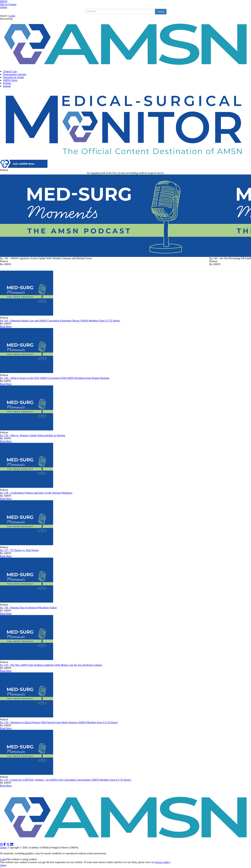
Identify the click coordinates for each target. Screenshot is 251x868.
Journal (7, 86)
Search (4, 16)
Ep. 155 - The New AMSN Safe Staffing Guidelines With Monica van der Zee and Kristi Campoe (51, 665)
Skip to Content (8, 4)
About (3, 7)
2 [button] (126, 269)
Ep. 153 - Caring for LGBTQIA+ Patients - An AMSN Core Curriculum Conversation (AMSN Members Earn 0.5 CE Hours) (66, 780)
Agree (3, 865)
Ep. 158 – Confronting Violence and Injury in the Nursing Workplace (36, 493)
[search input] (120, 12)
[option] (105, 220)
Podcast (7, 83)
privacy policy (163, 862)
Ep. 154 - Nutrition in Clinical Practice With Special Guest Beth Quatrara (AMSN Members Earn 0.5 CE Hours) (59, 722)
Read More (6, 326)
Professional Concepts (15, 74)
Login (12, 16)
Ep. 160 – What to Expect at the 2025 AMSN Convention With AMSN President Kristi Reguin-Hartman (55, 378)
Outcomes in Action (13, 77)
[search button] (161, 12)
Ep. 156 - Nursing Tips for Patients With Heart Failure (28, 608)
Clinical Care (10, 71)
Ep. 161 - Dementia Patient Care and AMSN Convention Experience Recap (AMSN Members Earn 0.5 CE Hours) (60, 321)
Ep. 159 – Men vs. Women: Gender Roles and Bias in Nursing (33, 435)
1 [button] (121, 269)
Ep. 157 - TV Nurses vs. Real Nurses (19, 550)
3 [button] (131, 269)
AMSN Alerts (10, 80)
